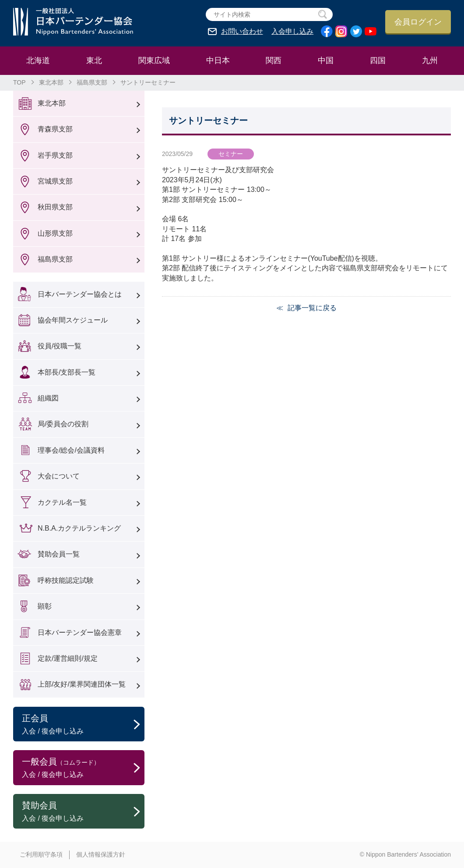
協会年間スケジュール (73, 320)
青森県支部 (55, 129)
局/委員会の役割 (63, 424)
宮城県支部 (55, 181)
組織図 (48, 398)
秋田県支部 (55, 207)
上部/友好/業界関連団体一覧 (82, 684)
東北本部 (51, 82)
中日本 (218, 60)
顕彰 (45, 606)
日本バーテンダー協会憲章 (80, 632)
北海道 (38, 60)
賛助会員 (83, 812)
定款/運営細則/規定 (68, 658)
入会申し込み (292, 32)
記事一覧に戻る (312, 308)
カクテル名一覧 (62, 502)
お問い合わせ (242, 32)
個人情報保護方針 (101, 854)
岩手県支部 (55, 155)
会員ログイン (418, 22)
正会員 (83, 725)
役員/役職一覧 (60, 346)
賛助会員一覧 (59, 554)
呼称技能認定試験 (66, 580)
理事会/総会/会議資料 (71, 450)
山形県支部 (55, 233)
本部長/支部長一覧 (67, 372)
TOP (19, 82)
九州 (430, 60)
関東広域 (154, 60)
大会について (59, 476)
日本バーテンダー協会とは (80, 294)
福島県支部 (92, 82)
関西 (274, 60)
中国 (326, 60)
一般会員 (83, 768)
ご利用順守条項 (41, 854)
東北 (94, 60)
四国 (378, 60)
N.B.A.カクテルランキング (79, 528)
